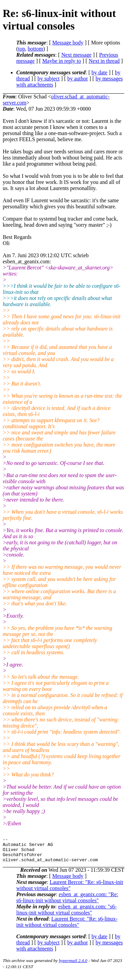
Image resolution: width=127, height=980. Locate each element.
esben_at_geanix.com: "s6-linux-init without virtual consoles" (66, 915)
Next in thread (104, 61)
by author (78, 79)
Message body (68, 43)
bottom (35, 49)
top (21, 49)
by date (99, 72)
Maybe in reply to (62, 61)
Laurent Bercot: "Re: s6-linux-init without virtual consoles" (70, 890)
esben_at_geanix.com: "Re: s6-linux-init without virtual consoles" (67, 902)
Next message (76, 55)
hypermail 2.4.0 (73, 966)
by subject (49, 79)
